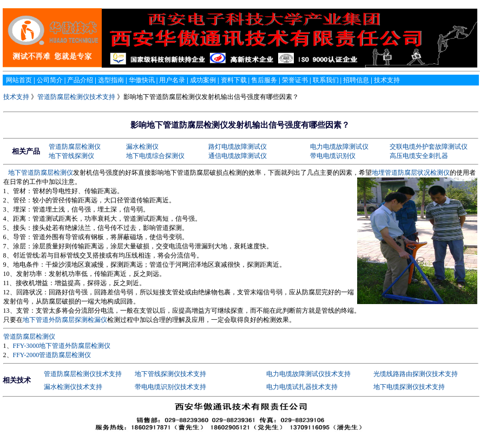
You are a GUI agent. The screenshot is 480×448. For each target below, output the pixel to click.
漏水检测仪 (142, 147)
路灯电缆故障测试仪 (238, 147)
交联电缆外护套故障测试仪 (429, 147)
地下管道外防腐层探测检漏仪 (65, 320)
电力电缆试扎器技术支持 (302, 387)
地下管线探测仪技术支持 (170, 374)
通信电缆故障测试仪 (238, 156)
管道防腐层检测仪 (75, 147)
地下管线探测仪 (71, 156)
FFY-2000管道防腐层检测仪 (52, 355)
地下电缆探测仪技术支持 (409, 387)
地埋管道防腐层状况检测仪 (411, 173)
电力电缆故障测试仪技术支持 (308, 374)
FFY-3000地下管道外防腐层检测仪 (62, 346)
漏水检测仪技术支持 (73, 387)
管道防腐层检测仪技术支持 (76, 97)
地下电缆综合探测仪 (155, 156)
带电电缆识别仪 (333, 156)
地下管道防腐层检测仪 (41, 173)
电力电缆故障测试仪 (339, 147)
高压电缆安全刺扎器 (419, 156)
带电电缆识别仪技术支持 (170, 387)
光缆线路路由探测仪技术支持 (416, 374)
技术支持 (17, 97)
